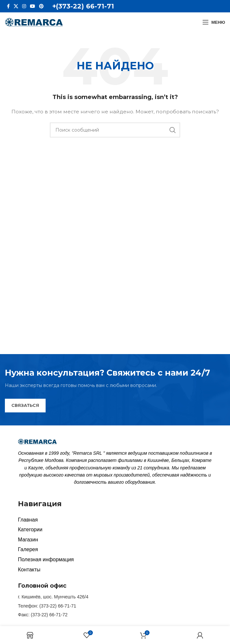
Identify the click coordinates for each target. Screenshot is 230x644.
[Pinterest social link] (41, 6)
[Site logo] (34, 22)
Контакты (29, 570)
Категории (30, 530)
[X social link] (16, 6)
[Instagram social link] (24, 6)
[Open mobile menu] (214, 22)
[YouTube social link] (33, 6)
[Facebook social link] (8, 6)
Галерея (28, 549)
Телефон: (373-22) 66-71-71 (47, 606)
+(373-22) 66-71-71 (83, 6)
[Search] (115, 130)
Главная (28, 520)
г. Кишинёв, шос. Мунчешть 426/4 (53, 597)
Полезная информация (46, 559)
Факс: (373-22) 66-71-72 (43, 615)
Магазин (28, 540)
